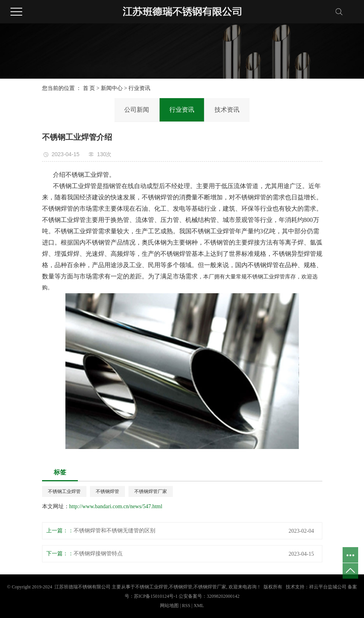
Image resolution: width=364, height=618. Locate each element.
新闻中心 (112, 88)
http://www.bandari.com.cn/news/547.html (116, 506)
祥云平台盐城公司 (328, 587)
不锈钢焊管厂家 (151, 491)
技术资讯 (227, 110)
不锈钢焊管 (107, 491)
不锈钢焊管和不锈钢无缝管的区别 (114, 531)
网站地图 (170, 606)
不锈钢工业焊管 (64, 491)
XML (199, 606)
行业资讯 (139, 88)
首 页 (89, 88)
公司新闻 (137, 110)
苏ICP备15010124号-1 (156, 596)
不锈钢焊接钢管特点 (98, 554)
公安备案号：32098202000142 (209, 596)
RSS (186, 606)
